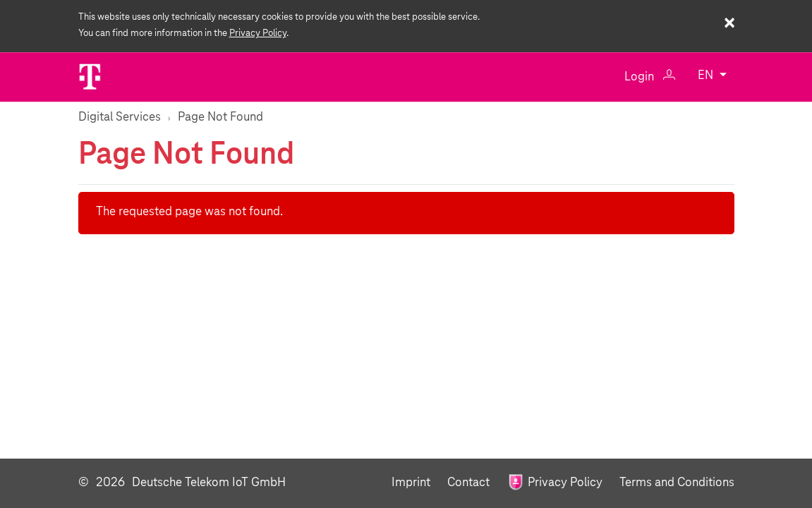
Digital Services (120, 117)
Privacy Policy (258, 34)
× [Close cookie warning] (729, 24)
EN (707, 77)
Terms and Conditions (677, 483)
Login (650, 77)
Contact (470, 483)
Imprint (412, 483)
